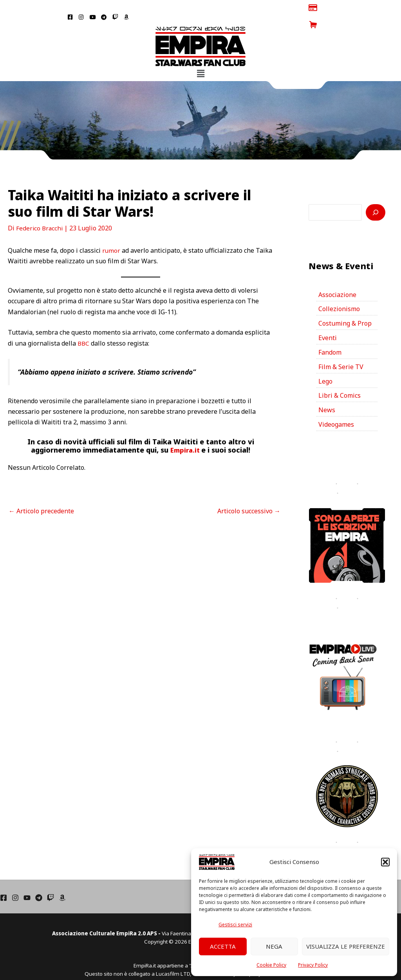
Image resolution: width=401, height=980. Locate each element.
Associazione (337, 277)
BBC (84, 326)
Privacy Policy (313, 965)
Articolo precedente (41, 494)
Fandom (330, 335)
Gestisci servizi (235, 925)
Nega (274, 946)
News (327, 393)
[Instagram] (15, 881)
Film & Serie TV (341, 350)
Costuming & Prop (345, 306)
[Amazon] (62, 881)
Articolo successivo (249, 494)
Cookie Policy (271, 965)
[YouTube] (27, 881)
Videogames (336, 408)
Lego (325, 364)
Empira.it (186, 433)
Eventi (328, 321)
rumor (111, 234)
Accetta (223, 946)
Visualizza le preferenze (346, 946)
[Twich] (51, 881)
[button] (385, 862)
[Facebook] (4, 881)
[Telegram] (39, 881)
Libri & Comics (340, 379)
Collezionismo (339, 292)
